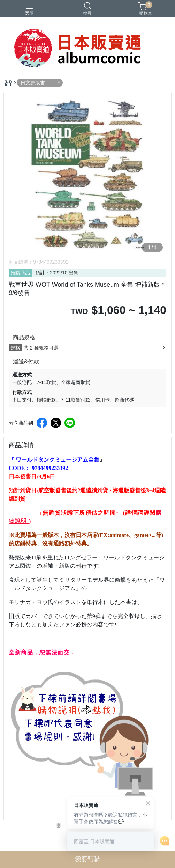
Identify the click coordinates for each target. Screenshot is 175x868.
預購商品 (20, 273)
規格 (15, 348)
